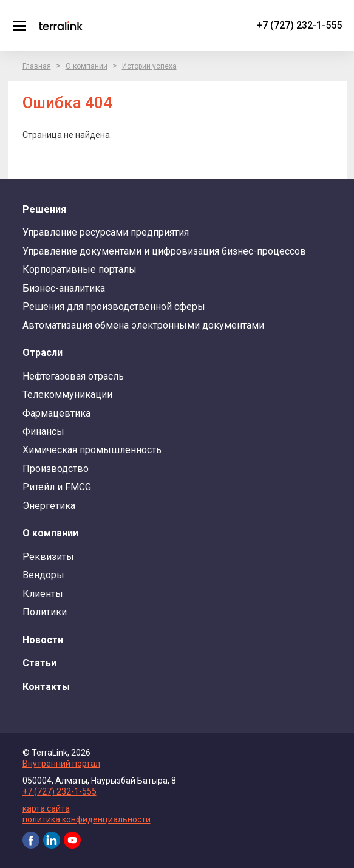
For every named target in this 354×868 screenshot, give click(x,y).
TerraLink (61, 26)
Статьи (39, 663)
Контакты (46, 687)
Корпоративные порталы (80, 269)
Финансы (43, 432)
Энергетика (49, 506)
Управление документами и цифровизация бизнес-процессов (164, 251)
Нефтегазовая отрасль (73, 376)
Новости (43, 640)
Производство (56, 469)
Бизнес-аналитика (64, 288)
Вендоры (43, 575)
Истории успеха (149, 66)
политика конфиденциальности (87, 819)
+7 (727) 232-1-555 (299, 25)
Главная (37, 66)
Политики (45, 612)
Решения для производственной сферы (114, 306)
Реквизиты (48, 557)
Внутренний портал (61, 764)
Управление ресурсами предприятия (106, 232)
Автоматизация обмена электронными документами (143, 325)
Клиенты (43, 594)
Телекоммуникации (67, 395)
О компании (87, 66)
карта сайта (46, 808)
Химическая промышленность (92, 450)
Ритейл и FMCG (57, 487)
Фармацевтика (56, 413)
